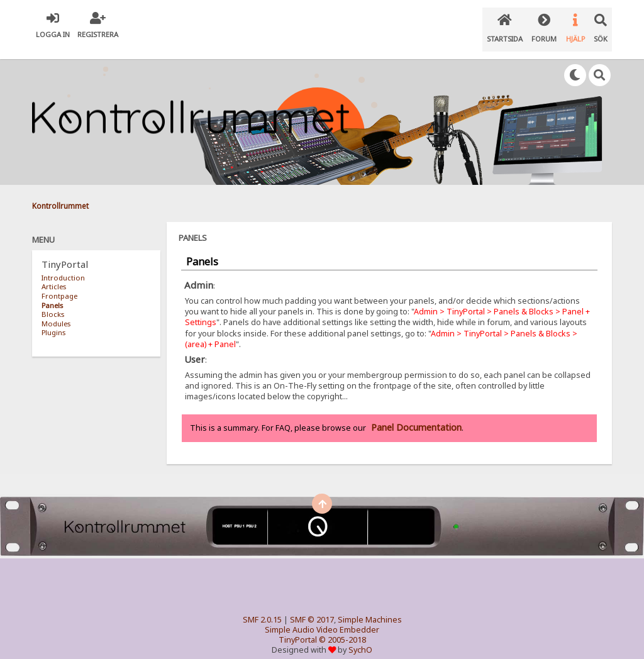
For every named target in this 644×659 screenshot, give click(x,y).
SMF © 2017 (312, 608)
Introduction (63, 265)
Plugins (53, 320)
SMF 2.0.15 (262, 608)
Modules (56, 311)
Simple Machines (370, 608)
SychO (360, 638)
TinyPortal (298, 628)
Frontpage (59, 283)
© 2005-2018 (342, 628)
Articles (54, 274)
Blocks (53, 302)
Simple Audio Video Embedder (322, 618)
